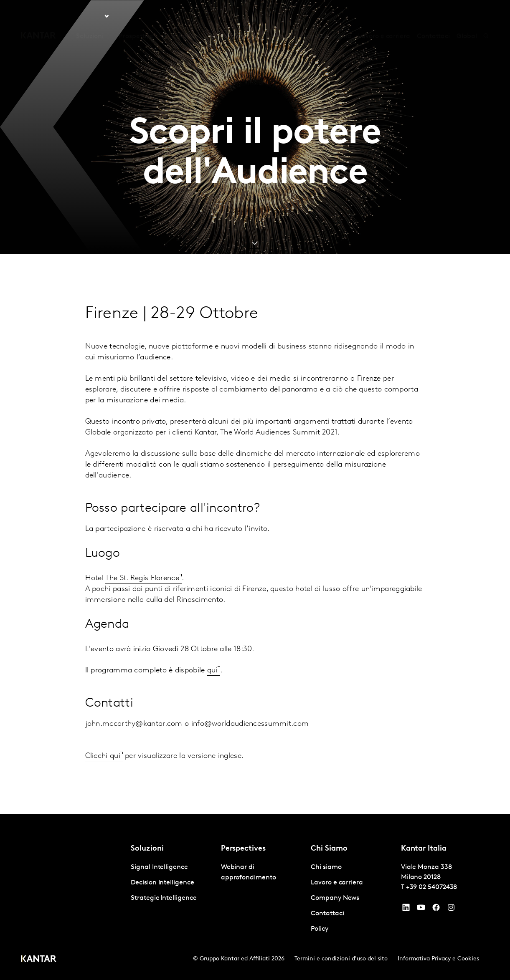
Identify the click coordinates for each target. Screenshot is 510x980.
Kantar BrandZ (232, 16)
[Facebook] (436, 909)
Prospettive (136, 16)
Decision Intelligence (162, 883)
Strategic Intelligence (164, 898)
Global (467, 16)
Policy (320, 929)
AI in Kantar (181, 16)
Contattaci (433, 16)
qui (212, 671)
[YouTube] (406, 909)
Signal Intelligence (159, 867)
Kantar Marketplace (296, 16)
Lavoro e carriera (384, 16)
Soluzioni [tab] (90, 16)
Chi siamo (336, 16)
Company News (335, 898)
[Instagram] (451, 909)
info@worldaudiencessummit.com (250, 724)
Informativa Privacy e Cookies (438, 959)
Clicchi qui (103, 756)
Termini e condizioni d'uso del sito (341, 959)
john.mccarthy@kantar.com (134, 724)
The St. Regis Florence (142, 578)
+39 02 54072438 (432, 887)
